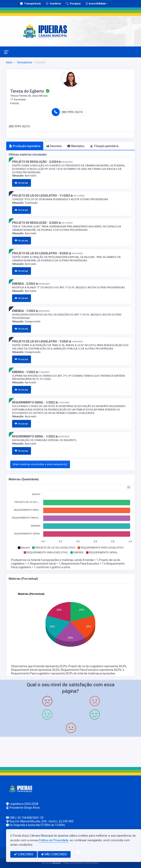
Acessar (22, 183)
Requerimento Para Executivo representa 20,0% (91, 670)
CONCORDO (24, 854)
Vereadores (24, 62)
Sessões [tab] (54, 146)
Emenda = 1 (90, 560)
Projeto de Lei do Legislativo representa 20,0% (97, 666)
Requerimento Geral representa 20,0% (35, 670)
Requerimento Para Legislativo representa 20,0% (42, 673)
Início (9, 62)
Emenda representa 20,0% (50, 666)
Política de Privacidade (54, 840)
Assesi (57, 863)
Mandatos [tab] (76, 146)
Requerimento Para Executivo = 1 (83, 564)
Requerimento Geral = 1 (45, 564)
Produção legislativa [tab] (25, 146)
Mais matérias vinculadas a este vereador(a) (40, 464)
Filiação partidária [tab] (104, 146)
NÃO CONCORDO (54, 854)
